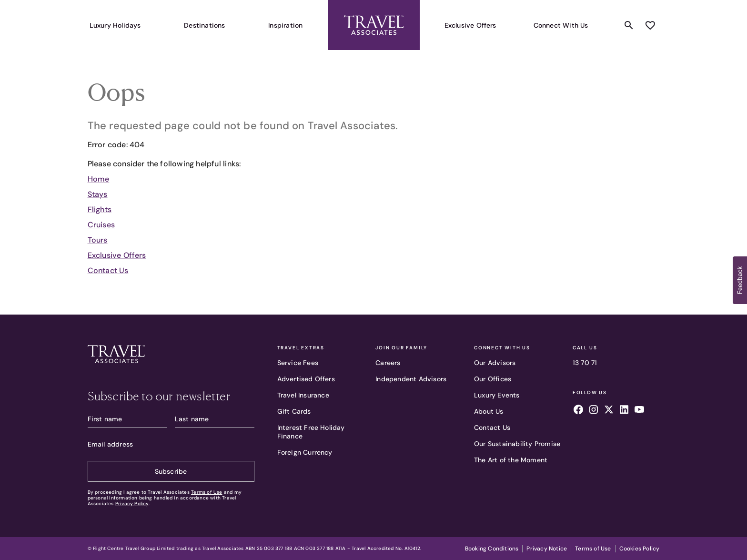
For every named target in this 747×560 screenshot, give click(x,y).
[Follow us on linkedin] (624, 411)
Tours (98, 240)
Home (99, 179)
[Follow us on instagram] (594, 411)
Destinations (204, 25)
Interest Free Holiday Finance (311, 432)
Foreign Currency (305, 452)
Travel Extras (301, 348)
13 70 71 (585, 363)
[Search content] (629, 25)
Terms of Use (207, 492)
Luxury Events (497, 395)
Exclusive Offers (470, 25)
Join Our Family (401, 348)
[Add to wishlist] (650, 25)
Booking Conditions (492, 549)
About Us (489, 411)
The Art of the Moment (511, 460)
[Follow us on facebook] (578, 411)
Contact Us (108, 270)
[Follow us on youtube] (639, 411)
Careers (388, 363)
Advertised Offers (306, 379)
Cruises (101, 225)
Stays (98, 194)
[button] (740, 280)
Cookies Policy (640, 549)
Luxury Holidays (115, 25)
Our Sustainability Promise (517, 444)
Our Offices (493, 379)
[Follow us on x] (609, 411)
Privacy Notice (547, 549)
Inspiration (285, 25)
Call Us (585, 348)
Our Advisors (495, 363)
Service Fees (298, 363)
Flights (100, 209)
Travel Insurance (303, 395)
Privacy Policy (132, 504)
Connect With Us (561, 25)
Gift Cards (294, 411)
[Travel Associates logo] (171, 356)
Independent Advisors (411, 379)
